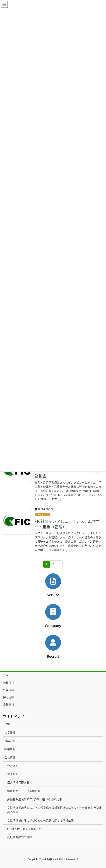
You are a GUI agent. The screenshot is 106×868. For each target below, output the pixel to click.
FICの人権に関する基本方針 (24, 829)
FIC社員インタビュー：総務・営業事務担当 (67, 473)
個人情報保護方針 (18, 782)
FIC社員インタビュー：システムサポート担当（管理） (67, 524)
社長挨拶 (9, 683)
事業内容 (9, 690)
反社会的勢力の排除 (20, 837)
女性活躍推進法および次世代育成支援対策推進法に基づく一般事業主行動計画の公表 (54, 810)
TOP (6, 675)
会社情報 (9, 705)
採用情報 (9, 697)
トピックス (42, 514)
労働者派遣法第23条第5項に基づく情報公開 (34, 799)
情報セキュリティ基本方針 (24, 791)
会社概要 (13, 766)
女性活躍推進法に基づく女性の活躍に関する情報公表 (40, 820)
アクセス (13, 774)
